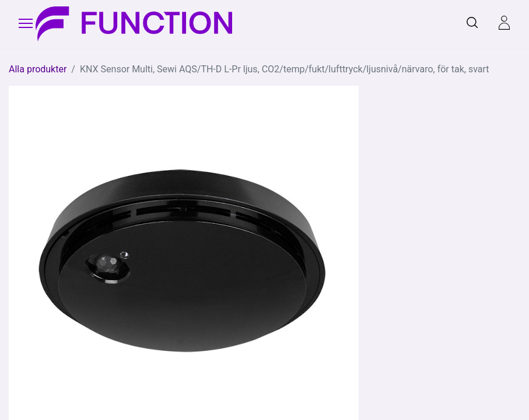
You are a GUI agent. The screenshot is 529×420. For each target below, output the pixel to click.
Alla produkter (38, 69)
